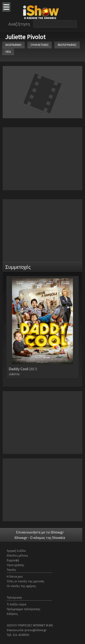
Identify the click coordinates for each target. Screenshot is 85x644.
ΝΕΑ (8, 52)
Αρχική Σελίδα (16, 551)
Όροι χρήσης (16, 565)
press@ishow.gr (36, 630)
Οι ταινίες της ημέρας (21, 586)
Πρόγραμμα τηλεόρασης (24, 609)
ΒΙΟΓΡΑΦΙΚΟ (13, 45)
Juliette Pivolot (25, 37)
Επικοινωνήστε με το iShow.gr (40, 532)
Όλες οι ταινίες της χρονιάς (26, 581)
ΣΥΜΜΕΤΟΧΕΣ (40, 45)
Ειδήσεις (12, 614)
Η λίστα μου (15, 576)
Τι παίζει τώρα (17, 604)
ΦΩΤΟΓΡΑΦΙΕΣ (67, 45)
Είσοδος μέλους (17, 555)
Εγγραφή (13, 560)
